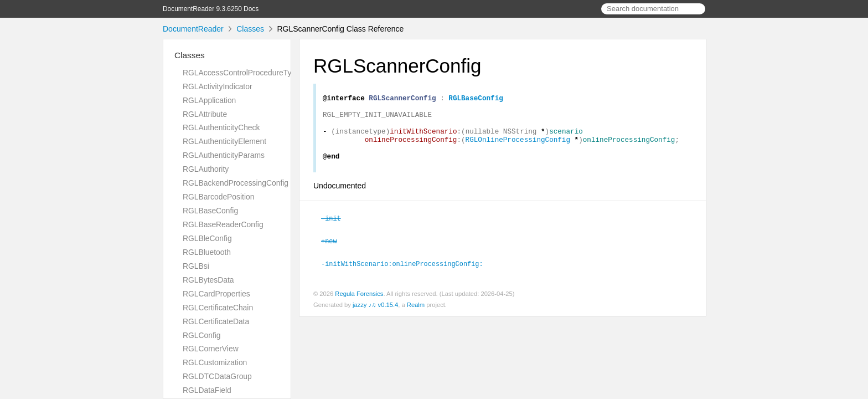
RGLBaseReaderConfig (223, 224)
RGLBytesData (208, 280)
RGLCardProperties (216, 294)
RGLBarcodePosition (218, 197)
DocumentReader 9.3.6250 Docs (211, 9)
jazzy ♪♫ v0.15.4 (375, 316)
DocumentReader (193, 29)
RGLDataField (207, 390)
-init (336, 231)
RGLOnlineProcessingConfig (518, 149)
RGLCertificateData (216, 321)
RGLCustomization (215, 362)
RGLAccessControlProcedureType (241, 73)
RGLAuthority (206, 169)
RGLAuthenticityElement (224, 141)
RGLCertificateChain (218, 308)
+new (334, 253)
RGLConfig (202, 335)
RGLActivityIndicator (218, 86)
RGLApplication (209, 100)
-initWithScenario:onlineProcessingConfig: (407, 275)
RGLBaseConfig (210, 211)
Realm (416, 316)
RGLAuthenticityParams (224, 155)
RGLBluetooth (207, 252)
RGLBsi (196, 266)
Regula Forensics (359, 305)
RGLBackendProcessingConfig (236, 183)
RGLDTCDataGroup (217, 376)
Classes (250, 29)
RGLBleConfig (207, 238)
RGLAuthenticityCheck (221, 127)
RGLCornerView (211, 349)
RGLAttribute (205, 114)
